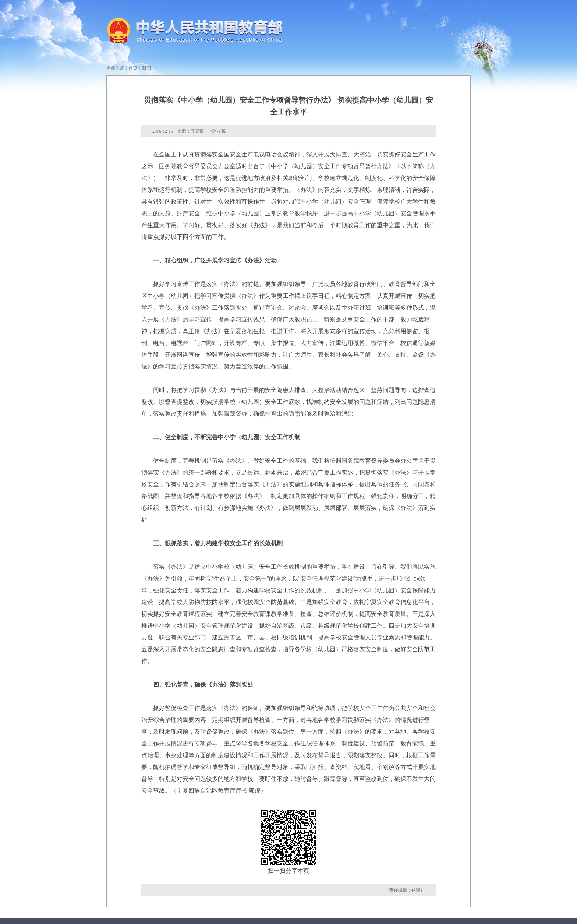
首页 (133, 68)
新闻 (146, 68)
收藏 (221, 131)
